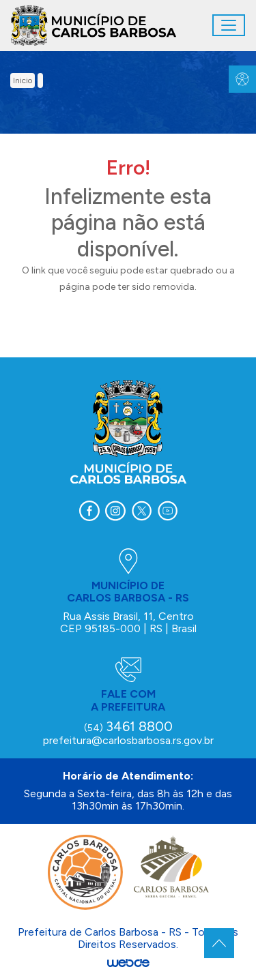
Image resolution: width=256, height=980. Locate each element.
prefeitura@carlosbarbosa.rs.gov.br (128, 740)
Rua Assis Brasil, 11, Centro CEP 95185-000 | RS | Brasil (128, 622)
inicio (23, 80)
